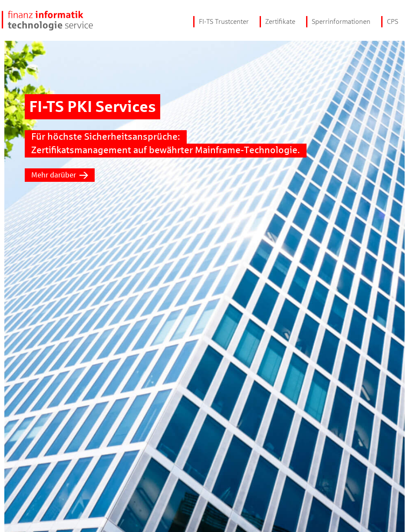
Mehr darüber (60, 175)
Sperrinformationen (341, 21)
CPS (393, 21)
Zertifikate (280, 21)
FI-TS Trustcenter (224, 21)
